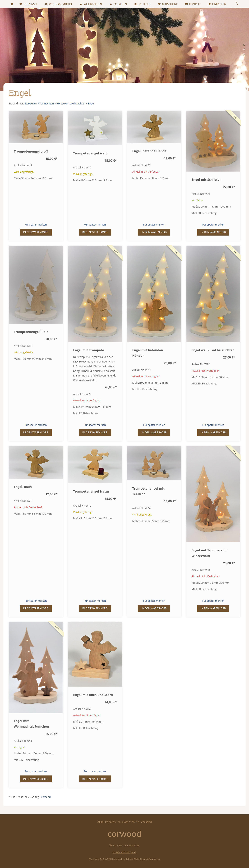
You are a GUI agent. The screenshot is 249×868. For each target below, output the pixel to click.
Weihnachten (46, 103)
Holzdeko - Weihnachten (71, 103)
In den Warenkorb (36, 232)
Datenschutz (130, 822)
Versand (46, 797)
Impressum (113, 822)
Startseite (30, 103)
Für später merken (36, 224)
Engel (91, 103)
